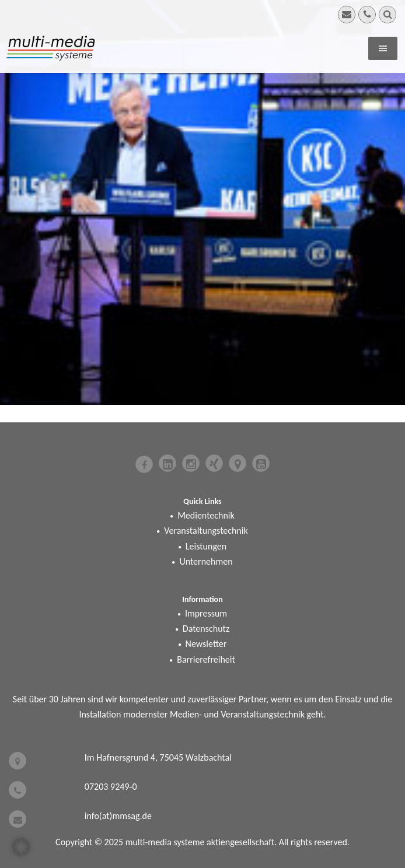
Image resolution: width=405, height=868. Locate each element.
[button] (21, 847)
